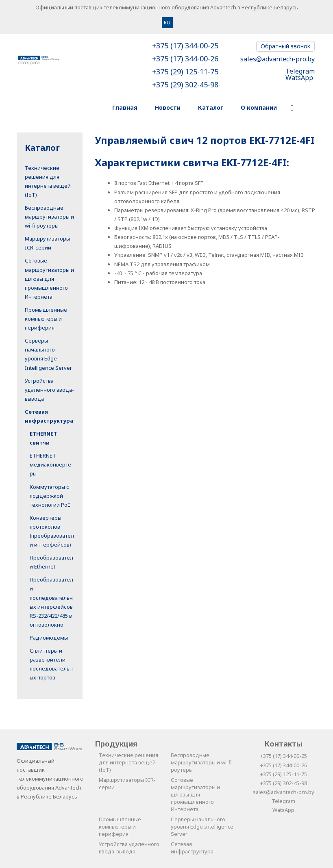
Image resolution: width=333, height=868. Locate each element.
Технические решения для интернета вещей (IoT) (128, 762)
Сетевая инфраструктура (192, 848)
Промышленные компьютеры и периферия (46, 319)
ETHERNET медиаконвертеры (50, 464)
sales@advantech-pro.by (277, 59)
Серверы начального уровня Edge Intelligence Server (202, 827)
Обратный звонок (285, 46)
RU (167, 23)
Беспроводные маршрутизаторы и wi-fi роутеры (49, 217)
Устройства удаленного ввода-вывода (49, 390)
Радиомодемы (49, 638)
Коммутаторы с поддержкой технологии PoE (50, 496)
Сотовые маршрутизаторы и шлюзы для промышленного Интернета (49, 278)
